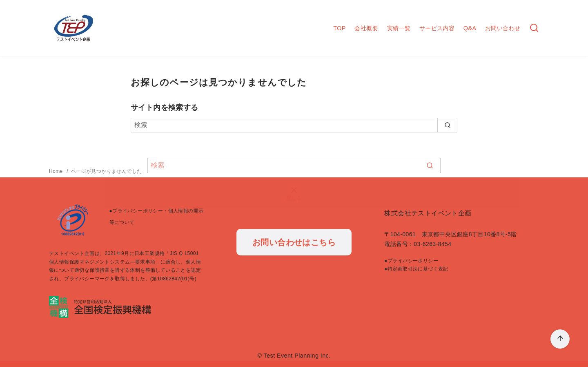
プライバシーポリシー (413, 261)
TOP (340, 28)
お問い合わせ (503, 28)
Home (57, 171)
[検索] (294, 125)
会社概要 (366, 28)
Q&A (470, 28)
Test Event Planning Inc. (297, 356)
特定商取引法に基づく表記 (418, 269)
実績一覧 (399, 28)
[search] (447, 125)
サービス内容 (437, 28)
